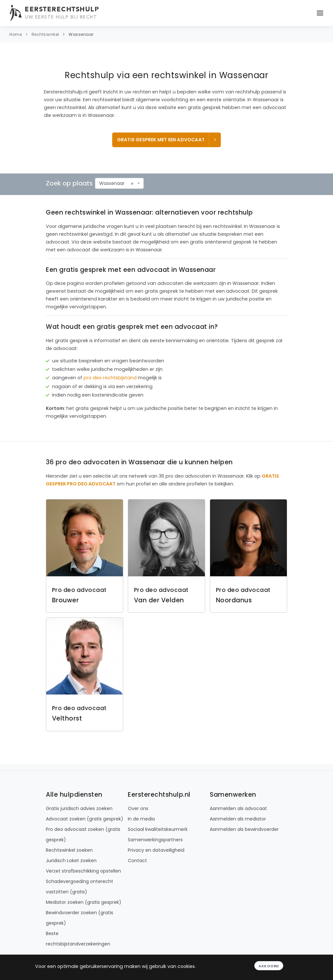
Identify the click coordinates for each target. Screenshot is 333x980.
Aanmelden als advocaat (238, 808)
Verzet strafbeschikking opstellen (83, 871)
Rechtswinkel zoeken (69, 850)
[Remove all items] (132, 184)
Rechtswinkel (45, 34)
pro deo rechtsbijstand (110, 378)
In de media (141, 819)
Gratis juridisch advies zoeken (79, 808)
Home (16, 34)
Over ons (138, 808)
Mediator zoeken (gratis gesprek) (84, 902)
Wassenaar (81, 34)
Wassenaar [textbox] (112, 183)
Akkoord (269, 966)
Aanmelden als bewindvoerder (244, 829)
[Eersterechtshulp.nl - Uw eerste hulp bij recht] (55, 13)
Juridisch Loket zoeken (71, 861)
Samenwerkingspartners (155, 840)
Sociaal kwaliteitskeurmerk (158, 829)
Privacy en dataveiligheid (156, 850)
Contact (137, 861)
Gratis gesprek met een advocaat (167, 140)
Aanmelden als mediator (238, 819)
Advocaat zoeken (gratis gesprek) (85, 819)
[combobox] (119, 183)
